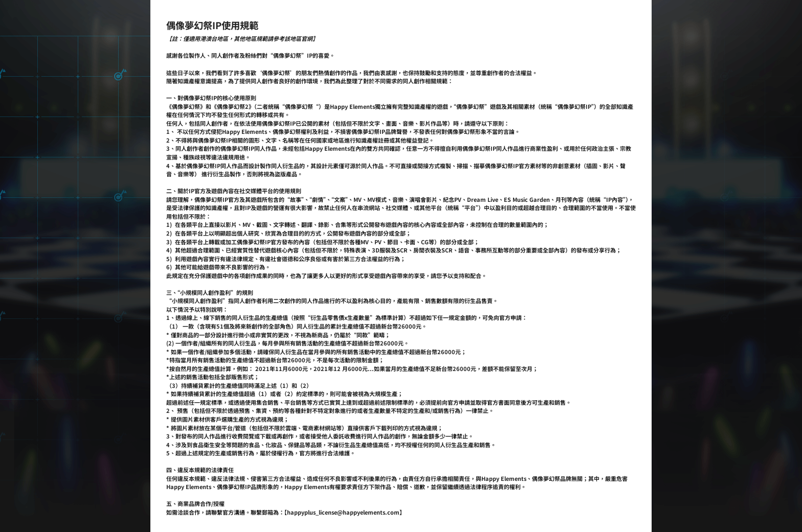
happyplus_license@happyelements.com (343, 512)
